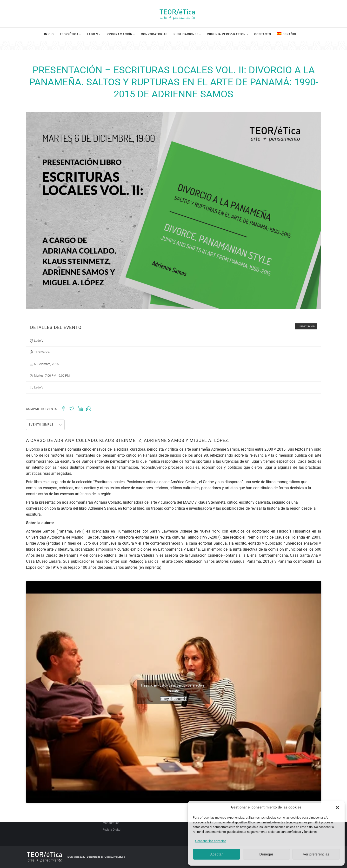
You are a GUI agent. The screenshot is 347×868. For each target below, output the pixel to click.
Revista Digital (112, 830)
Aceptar (216, 854)
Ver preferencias (316, 854)
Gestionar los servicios (211, 841)
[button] (337, 808)
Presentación (306, 326)
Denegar (266, 854)
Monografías (111, 823)
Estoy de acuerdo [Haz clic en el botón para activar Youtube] (174, 699)
